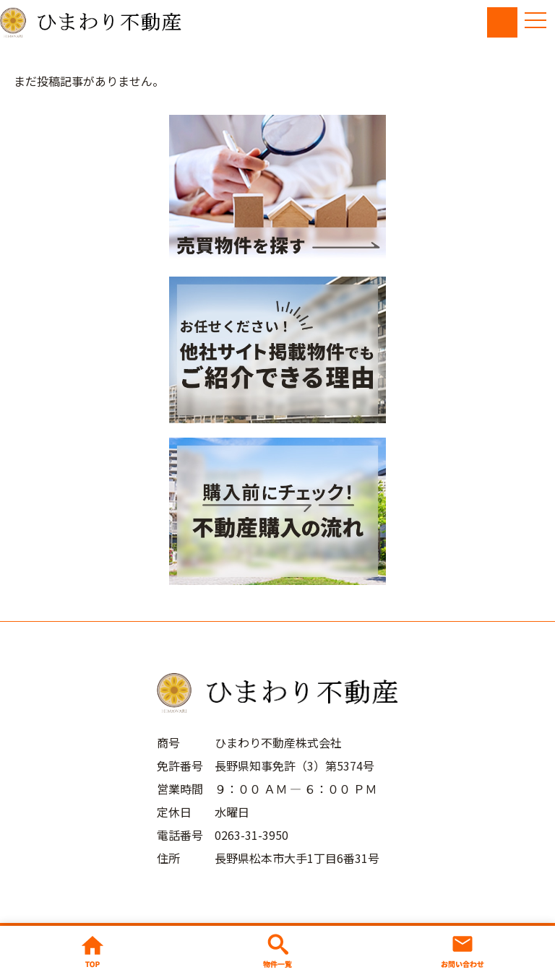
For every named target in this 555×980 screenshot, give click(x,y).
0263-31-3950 (251, 835)
